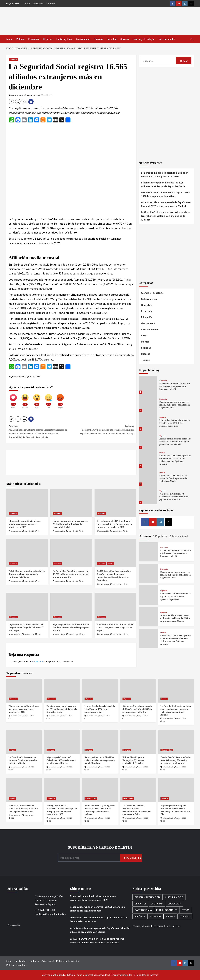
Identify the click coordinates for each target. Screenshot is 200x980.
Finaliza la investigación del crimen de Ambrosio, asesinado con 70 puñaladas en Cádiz (23, 809)
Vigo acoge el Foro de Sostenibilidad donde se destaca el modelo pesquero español (71, 627)
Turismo (99, 39)
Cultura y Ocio (64, 39)
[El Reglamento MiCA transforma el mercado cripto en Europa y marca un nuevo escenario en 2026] (115, 503)
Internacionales (167, 39)
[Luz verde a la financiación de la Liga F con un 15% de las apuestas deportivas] (148, 422)
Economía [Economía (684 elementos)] (157, 904)
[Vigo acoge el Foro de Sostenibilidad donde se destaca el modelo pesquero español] (71, 607)
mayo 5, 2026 (29, 531)
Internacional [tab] (180, 536)
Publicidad (38, 4)
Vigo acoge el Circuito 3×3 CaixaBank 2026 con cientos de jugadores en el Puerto (174, 497)
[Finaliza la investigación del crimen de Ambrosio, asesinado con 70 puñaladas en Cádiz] (24, 790)
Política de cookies (16, 965)
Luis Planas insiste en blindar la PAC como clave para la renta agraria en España (115, 627)
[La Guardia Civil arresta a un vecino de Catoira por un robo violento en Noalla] (148, 477)
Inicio (27, 4)
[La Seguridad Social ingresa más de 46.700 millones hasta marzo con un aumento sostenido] (71, 553)
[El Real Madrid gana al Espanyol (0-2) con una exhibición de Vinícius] (138, 742)
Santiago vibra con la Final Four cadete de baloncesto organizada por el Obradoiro (100, 760)
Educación (147, 317)
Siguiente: (103, 430)
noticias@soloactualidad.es (51, 914)
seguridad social (32, 376)
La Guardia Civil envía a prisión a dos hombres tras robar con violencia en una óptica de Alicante (166, 216)
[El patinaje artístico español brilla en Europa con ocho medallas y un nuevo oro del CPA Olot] (176, 790)
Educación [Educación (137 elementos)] (175, 904)
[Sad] (48, 400)
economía (19, 376)
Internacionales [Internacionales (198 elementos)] (167, 910)
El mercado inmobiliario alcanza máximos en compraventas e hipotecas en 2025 (25, 524)
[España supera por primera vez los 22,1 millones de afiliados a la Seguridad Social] (71, 503)
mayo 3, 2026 (73, 581)
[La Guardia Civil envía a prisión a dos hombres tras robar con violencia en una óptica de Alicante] (148, 458)
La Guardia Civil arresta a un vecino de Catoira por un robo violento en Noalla (173, 478)
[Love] (13, 400)
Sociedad (112, 39)
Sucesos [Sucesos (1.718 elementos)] (170, 916)
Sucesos (125, 39)
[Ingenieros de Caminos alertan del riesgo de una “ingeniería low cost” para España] (27, 607)
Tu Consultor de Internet (167, 926)
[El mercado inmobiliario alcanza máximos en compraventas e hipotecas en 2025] (27, 503)
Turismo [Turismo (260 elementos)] (185, 916)
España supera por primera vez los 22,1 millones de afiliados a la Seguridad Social (70, 524)
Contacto (51, 4)
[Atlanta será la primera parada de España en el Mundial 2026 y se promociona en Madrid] (148, 440)
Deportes (48, 39)
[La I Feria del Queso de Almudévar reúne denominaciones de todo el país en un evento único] (138, 790)
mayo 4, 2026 (117, 531)
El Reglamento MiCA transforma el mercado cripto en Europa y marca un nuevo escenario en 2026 (115, 524)
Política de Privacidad (68, 961)
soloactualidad (17, 95)
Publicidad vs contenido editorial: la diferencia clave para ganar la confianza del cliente (27, 574)
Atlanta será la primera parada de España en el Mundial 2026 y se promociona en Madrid (166, 204)
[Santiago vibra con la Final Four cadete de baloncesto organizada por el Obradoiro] (100, 742)
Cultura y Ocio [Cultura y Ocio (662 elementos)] (174, 897)
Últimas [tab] (146, 536)
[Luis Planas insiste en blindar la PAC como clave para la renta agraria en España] (115, 607)
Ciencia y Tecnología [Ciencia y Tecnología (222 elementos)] (147, 897)
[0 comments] (43, 95)
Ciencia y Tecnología (143, 39)
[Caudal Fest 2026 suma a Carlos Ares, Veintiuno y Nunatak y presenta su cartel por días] (176, 742)
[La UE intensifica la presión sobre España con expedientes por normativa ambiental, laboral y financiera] (115, 553)
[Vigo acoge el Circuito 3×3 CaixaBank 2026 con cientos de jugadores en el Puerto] (148, 495)
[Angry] (60, 400)
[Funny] (25, 400)
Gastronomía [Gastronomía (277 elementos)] (143, 910)
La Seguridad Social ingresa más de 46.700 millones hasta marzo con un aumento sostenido (70, 574)
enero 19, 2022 (34, 95)
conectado (38, 661)
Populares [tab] (161, 536)
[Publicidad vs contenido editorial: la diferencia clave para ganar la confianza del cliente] (27, 553)
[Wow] (37, 400)
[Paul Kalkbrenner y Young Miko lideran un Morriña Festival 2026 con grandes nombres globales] (100, 790)
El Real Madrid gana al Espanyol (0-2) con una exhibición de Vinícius (133, 760)
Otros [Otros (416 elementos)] (185, 910)
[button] (11, 102)
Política (20, 39)
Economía (34, 39)
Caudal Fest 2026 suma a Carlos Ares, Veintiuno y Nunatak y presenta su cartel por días (176, 760)
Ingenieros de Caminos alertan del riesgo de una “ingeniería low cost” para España (26, 627)
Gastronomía (83, 39)
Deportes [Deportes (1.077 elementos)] (140, 904)
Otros (144, 335)
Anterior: (40, 432)
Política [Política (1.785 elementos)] (140, 916)
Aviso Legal (47, 961)
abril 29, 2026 (118, 584)
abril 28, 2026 (74, 634)
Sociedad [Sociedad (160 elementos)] (155, 916)
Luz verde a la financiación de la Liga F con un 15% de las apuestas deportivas (166, 194)
